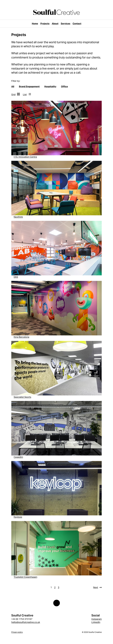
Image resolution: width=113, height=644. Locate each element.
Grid (13, 94)
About (55, 24)
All (13, 86)
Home (35, 24)
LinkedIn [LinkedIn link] (96, 622)
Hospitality (50, 86)
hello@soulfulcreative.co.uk (26, 622)
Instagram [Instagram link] (97, 619)
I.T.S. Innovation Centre (25, 157)
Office (64, 86)
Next (96, 587)
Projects (45, 24)
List (25, 94)
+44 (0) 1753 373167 (22, 619)
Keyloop (18, 517)
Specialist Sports (22, 397)
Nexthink (18, 217)
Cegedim (18, 457)
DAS (16, 277)
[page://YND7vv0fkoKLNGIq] (56, 12)
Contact (77, 24)
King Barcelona (21, 337)
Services (66, 24)
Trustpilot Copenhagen (25, 577)
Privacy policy (17, 632)
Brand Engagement (29, 86)
